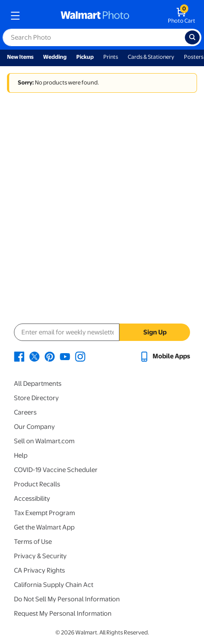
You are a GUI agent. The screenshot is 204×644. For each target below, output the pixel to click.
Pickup (85, 57)
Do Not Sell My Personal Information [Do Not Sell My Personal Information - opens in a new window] (67, 599)
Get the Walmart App (44, 527)
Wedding (55, 57)
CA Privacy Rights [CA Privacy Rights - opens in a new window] (39, 570)
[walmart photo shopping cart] (182, 16)
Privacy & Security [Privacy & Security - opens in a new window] (40, 556)
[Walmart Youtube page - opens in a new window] (65, 356)
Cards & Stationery (151, 57)
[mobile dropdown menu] (15, 16)
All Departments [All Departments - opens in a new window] (38, 384)
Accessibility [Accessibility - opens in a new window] (32, 499)
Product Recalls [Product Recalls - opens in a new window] (37, 484)
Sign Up (155, 332)
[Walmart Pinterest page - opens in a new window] (50, 356)
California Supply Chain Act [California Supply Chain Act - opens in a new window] (54, 585)
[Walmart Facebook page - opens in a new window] (19, 356)
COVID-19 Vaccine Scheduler (56, 470)
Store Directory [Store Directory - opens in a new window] (36, 398)
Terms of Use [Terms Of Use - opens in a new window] (33, 542)
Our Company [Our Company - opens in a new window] (34, 427)
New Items (20, 57)
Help (21, 455)
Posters (194, 57)
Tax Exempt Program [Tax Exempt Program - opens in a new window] (44, 513)
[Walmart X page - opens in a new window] (34, 356)
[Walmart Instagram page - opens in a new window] (80, 356)
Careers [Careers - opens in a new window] (25, 412)
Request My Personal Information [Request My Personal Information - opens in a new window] (63, 614)
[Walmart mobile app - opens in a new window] (165, 356)
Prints (111, 57)
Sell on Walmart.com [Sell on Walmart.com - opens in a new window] (44, 441)
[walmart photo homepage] (95, 16)
